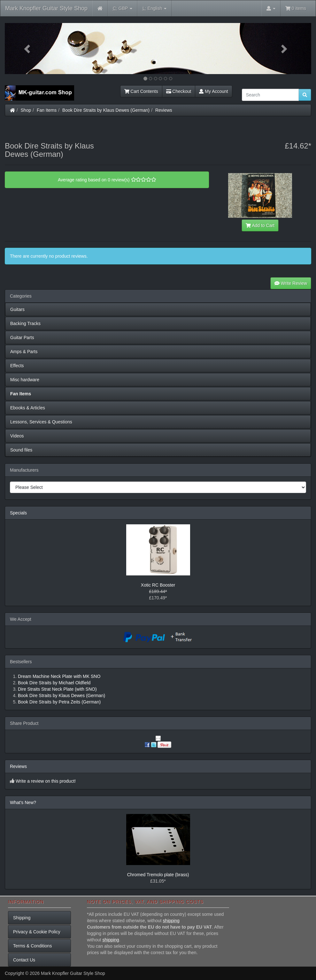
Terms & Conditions (32, 946)
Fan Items (47, 110)
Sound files (21, 450)
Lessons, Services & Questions (41, 422)
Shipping (22, 918)
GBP (123, 8)
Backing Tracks (25, 323)
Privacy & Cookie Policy (37, 932)
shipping (171, 921)
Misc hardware (25, 380)
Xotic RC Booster (158, 585)
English (154, 8)
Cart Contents (141, 91)
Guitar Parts (22, 338)
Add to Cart (260, 225)
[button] (28, 49)
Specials (18, 513)
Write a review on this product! (46, 781)
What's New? (23, 802)
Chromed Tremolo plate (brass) (158, 875)
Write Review (291, 283)
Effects (17, 366)
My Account (213, 91)
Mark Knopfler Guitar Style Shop (46, 8)
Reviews (164, 110)
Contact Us (24, 960)
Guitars (17, 309)
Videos (17, 436)
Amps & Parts (24, 352)
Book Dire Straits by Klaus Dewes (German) (106, 110)
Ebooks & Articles (28, 408)
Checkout (179, 91)
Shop (26, 110)
